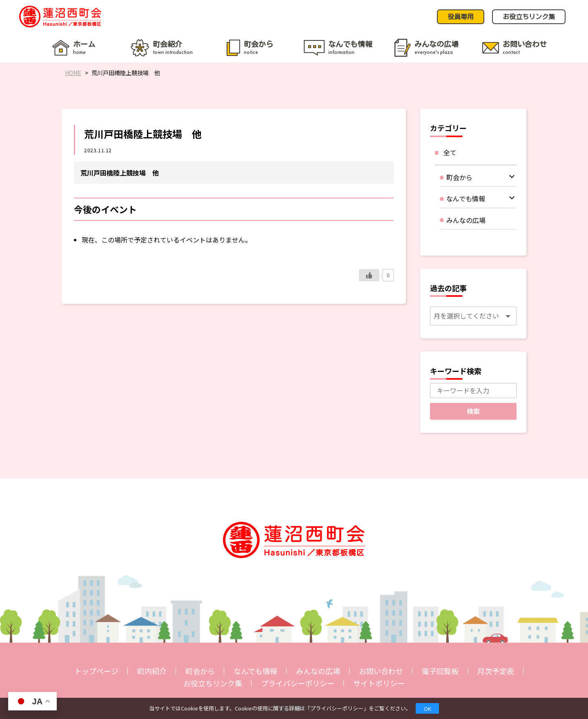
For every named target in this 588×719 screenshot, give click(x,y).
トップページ (96, 671)
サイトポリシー (379, 683)
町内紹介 (152, 671)
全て (450, 152)
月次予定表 (496, 671)
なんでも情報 (255, 671)
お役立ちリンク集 (213, 683)
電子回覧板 (440, 671)
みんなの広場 (318, 671)
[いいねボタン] (369, 275)
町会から (200, 671)
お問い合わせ (381, 671)
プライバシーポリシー (298, 683)
